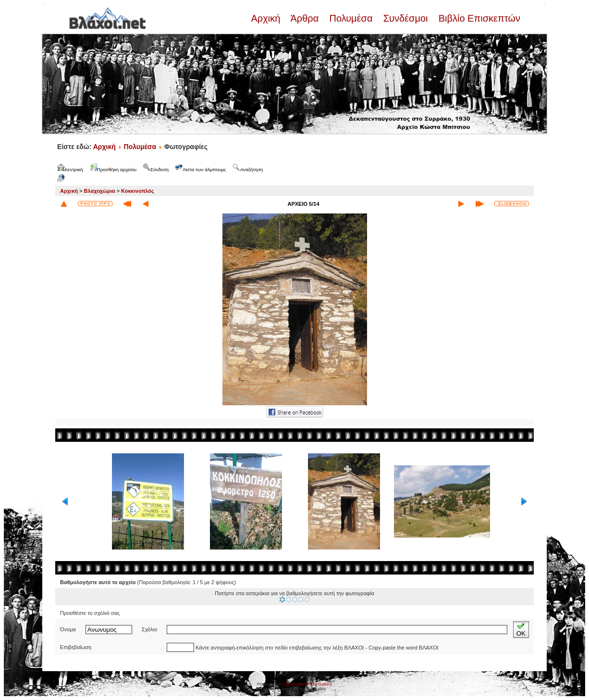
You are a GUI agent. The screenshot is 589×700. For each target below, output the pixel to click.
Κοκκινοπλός (138, 191)
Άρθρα (305, 18)
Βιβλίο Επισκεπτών (478, 18)
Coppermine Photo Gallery (307, 684)
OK (521, 630)
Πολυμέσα (351, 18)
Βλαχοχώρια (100, 191)
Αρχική (267, 18)
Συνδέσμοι (405, 18)
